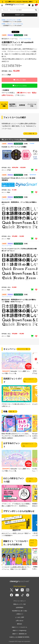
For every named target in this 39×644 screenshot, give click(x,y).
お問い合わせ (20, 621)
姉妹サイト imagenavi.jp (19, 630)
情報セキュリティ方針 (20, 604)
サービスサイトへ (32, 543)
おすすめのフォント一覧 (28, 445)
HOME (3, 20)
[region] (19, 157)
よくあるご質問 (20, 617)
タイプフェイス (11, 20)
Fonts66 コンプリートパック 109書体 (14, 147)
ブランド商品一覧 (29, 134)
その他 (19, 20)
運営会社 (20, 624)
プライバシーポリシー (20, 601)
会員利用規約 (20, 608)
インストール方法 (32, 105)
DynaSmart (33, 175)
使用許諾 (22, 105)
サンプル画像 (4, 105)
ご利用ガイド (20, 614)
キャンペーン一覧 (23, 349)
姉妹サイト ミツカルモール (19, 627)
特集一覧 (12, 412)
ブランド (9, 24)
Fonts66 (32, 143)
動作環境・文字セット (13, 105)
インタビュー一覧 (30, 480)
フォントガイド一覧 (29, 380)
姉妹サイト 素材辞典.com (19, 634)
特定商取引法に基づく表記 (20, 611)
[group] (17, 363)
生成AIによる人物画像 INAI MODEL (19, 637)
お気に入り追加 (20, 80)
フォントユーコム (18, 24)
